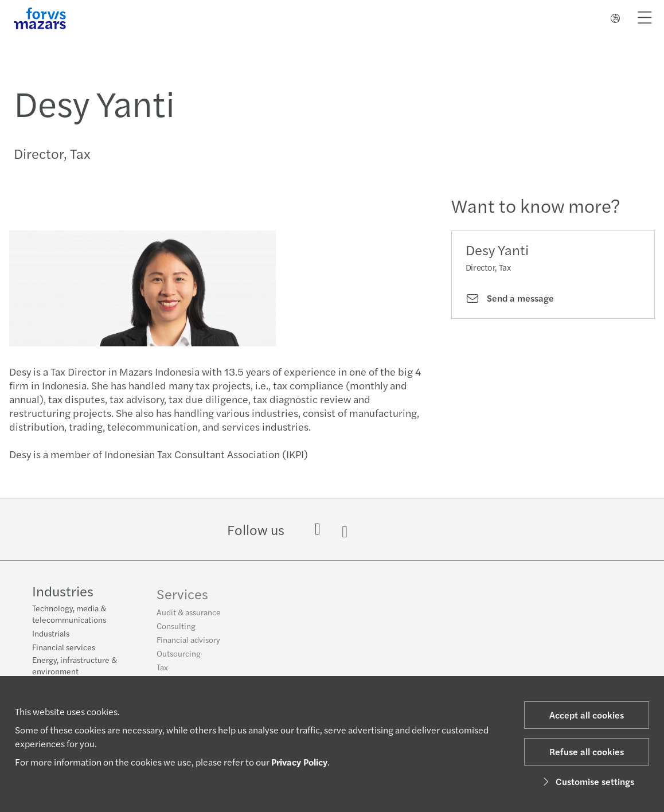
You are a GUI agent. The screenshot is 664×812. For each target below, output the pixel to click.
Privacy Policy (299, 762)
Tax (162, 672)
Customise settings (587, 781)
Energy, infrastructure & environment (75, 666)
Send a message (510, 298)
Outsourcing (179, 658)
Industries (63, 592)
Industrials (51, 634)
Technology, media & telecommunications (69, 615)
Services (182, 599)
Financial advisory (188, 645)
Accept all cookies (587, 715)
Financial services (64, 648)
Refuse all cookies (587, 752)
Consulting (176, 631)
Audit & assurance (189, 617)
